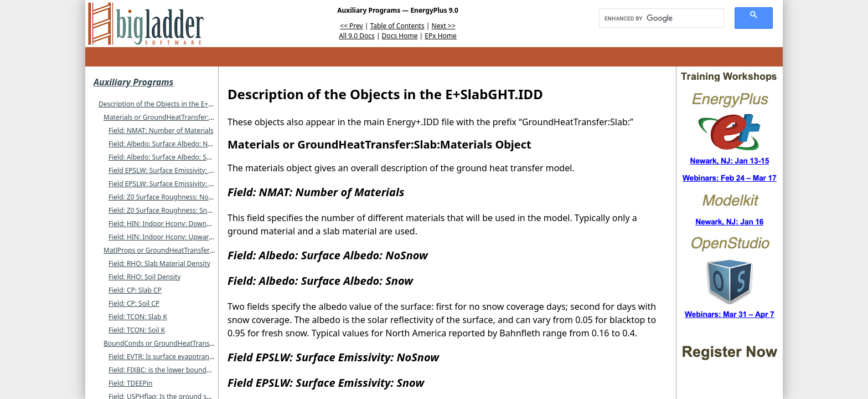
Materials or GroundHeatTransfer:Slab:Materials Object (189, 117)
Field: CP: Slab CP (135, 290)
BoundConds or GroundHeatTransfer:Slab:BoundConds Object (200, 343)
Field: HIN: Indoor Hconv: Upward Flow (169, 237)
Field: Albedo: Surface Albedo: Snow (164, 157)
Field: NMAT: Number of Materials (161, 131)
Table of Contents (397, 26)
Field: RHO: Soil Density (144, 277)
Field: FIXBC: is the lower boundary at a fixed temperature (198, 370)
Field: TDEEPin (130, 383)
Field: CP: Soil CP (134, 303)
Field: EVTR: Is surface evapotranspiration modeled (187, 357)
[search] (658, 18)
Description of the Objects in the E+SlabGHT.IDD (173, 104)
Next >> (444, 26)
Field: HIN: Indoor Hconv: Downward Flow (173, 224)
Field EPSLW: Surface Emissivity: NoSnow (172, 170)
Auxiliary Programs (133, 82)
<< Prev (351, 26)
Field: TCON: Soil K (137, 330)
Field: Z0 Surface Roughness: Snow (162, 210)
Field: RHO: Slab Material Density (159, 264)
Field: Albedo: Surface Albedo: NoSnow (169, 144)
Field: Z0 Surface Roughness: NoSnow (167, 197)
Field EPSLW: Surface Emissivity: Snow (167, 184)
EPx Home (441, 36)
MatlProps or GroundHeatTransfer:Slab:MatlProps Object (192, 250)
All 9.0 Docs (357, 36)
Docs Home (400, 36)
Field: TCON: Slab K (138, 317)
